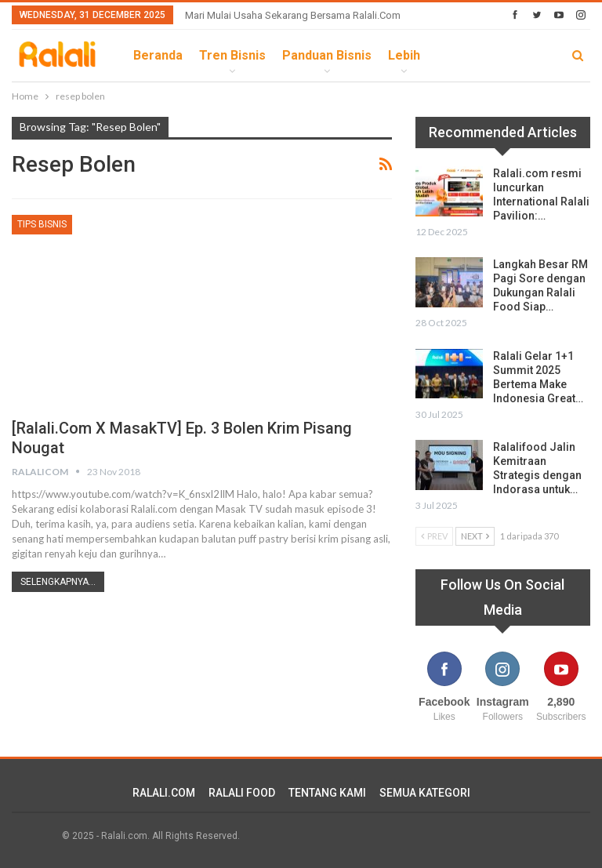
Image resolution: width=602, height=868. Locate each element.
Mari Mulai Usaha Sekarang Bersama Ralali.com (293, 15)
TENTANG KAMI (327, 793)
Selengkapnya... (58, 582)
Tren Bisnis (232, 55)
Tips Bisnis (42, 224)
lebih (404, 55)
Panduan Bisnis (327, 55)
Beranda (158, 55)
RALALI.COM (164, 793)
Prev (434, 536)
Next (475, 536)
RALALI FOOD (242, 793)
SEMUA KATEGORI (425, 793)
